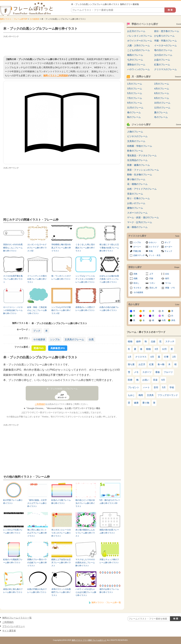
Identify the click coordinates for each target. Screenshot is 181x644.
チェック (168, 251)
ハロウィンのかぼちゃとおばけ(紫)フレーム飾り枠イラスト (86, 592)
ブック (37, 331)
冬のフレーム (161, 117)
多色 (173, 320)
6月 (163, 380)
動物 (149, 349)
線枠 (138, 341)
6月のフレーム (162, 93)
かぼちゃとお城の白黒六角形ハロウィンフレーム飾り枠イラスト (109, 279)
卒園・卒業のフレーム (165, 41)
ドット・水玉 (155, 255)
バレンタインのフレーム (140, 36)
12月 (165, 349)
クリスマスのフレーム (165, 69)
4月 (152, 357)
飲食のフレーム (135, 151)
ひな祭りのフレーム (164, 36)
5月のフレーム (135, 93)
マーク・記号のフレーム (140, 222)
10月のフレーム (162, 103)
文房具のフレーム (74, 339)
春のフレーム (134, 112)
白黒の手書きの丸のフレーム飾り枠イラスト (37, 591)
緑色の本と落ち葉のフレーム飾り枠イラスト (13, 591)
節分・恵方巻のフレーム (167, 31)
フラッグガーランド (168, 395)
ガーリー (137, 247)
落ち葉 (131, 364)
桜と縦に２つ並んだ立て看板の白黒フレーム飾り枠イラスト (109, 248)
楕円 (167, 279)
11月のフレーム (135, 108)
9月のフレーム (135, 103)
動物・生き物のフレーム (140, 175)
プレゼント (133, 387)
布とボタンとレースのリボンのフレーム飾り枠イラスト (61, 533)
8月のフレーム (162, 98)
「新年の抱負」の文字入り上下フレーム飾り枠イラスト (37, 503)
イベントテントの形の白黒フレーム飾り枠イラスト (37, 279)
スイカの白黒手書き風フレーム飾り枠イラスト (13, 279)
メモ (136, 372)
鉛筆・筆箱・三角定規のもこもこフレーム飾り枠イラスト (37, 310)
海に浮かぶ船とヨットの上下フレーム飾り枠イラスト (37, 533)
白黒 (91, 339)
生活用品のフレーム (137, 160)
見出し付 (153, 288)
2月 (174, 357)
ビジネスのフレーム (137, 136)
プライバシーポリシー (14, 626)
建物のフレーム (135, 208)
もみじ (131, 395)
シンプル (55, 339)
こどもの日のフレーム (138, 50)
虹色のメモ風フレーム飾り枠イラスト (61, 502)
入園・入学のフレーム (138, 45)
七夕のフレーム (135, 60)
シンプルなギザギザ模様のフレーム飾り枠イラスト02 (61, 310)
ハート (146, 387)
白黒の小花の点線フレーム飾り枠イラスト (109, 309)
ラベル (168, 283)
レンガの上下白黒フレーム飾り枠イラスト (13, 531)
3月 (156, 349)
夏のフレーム (161, 112)
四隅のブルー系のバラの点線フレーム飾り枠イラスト (37, 563)
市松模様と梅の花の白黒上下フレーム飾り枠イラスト (61, 248)
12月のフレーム (162, 108)
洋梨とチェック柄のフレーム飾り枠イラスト (109, 561)
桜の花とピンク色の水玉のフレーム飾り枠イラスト (85, 503)
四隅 (135, 279)
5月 (164, 387)
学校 (172, 387)
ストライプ (154, 247)
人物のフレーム (135, 132)
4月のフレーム (162, 89)
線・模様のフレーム (137, 227)
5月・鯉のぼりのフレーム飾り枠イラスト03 (110, 502)
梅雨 (141, 395)
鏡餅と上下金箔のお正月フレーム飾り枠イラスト (61, 563)
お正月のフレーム (136, 31)
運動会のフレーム (136, 65)
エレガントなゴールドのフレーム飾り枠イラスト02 (37, 248)
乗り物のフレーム (136, 179)
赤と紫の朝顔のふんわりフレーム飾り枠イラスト (85, 533)
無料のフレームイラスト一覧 (17, 618)
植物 (130, 341)
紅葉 (151, 364)
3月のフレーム (135, 89)
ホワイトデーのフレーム (140, 41)
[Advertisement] (62, 46)
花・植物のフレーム (137, 184)
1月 (130, 357)
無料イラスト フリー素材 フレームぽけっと (89, 640)
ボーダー (168, 247)
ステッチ (170, 341)
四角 (135, 274)
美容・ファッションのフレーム (143, 170)
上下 (151, 274)
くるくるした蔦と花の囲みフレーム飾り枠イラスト (85, 248)
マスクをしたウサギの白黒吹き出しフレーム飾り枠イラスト (85, 563)
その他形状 (34, 19)
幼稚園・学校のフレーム (140, 146)
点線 (153, 341)
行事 (166, 357)
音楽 (155, 380)
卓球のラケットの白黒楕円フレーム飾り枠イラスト (61, 592)
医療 (130, 380)
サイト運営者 (9, 631)
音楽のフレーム (135, 194)
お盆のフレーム (162, 60)
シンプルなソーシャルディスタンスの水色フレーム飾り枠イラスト (85, 279)
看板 (158, 372)
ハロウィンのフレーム (138, 69)
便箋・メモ (170, 288)
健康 (136, 403)
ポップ (167, 242)
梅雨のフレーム (135, 55)
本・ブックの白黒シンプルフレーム (62, 389)
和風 (151, 251)
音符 (156, 387)
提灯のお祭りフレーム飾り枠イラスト (109, 591)
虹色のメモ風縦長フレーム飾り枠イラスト (13, 561)
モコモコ (137, 288)
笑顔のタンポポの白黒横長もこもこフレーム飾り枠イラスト (13, 248)
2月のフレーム (162, 84)
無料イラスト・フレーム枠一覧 (106, 602)
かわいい (153, 242)
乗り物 (146, 403)
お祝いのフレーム (136, 203)
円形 (151, 279)
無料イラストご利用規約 (56, 75)
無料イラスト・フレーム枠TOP (14, 19)
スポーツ (147, 372)
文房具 (150, 395)
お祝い (146, 380)
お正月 (142, 364)
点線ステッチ (139, 255)
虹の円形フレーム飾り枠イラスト (13, 502)
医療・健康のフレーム (138, 165)
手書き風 (137, 251)
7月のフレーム (135, 98)
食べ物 (161, 364)
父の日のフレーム (163, 55)
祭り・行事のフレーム (138, 198)
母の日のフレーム (163, 50)
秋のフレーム (134, 117)
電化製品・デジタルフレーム (142, 155)
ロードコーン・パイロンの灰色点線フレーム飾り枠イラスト (13, 310)
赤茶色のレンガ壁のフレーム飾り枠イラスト (85, 309)
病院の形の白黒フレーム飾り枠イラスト (109, 531)
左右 (167, 274)
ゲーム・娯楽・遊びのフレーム (143, 217)
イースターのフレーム (165, 45)
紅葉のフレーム (162, 65)
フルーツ (168, 372)
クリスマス (141, 357)
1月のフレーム (135, 84)
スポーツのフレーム (137, 213)
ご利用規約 (40, 404)
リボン (152, 283)
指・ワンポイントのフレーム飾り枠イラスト (61, 277)
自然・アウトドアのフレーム (142, 189)
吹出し (136, 283)
